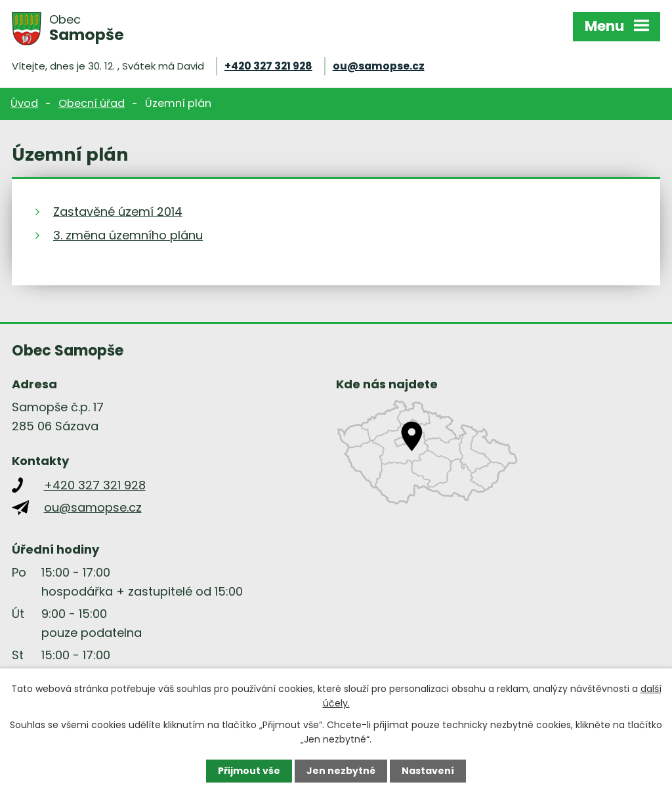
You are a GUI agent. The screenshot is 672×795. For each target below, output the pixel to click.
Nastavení (428, 771)
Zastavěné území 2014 (118, 212)
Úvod (24, 103)
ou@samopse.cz (379, 66)
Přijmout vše (249, 771)
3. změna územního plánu (128, 235)
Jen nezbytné (341, 771)
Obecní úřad (92, 103)
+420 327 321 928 (268, 66)
